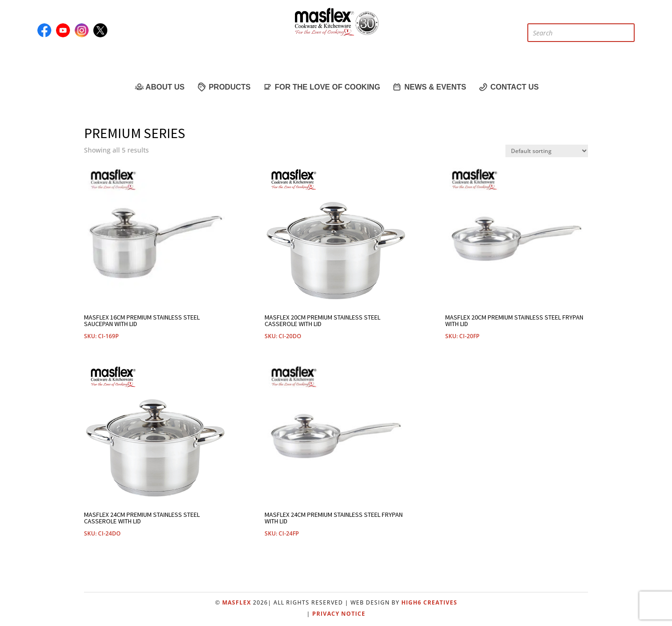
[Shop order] (547, 151)
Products (223, 87)
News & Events (429, 87)
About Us (159, 87)
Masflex (237, 602)
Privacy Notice (339, 614)
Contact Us (508, 87)
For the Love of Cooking (321, 87)
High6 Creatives (429, 602)
